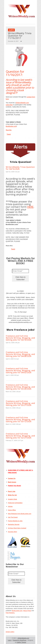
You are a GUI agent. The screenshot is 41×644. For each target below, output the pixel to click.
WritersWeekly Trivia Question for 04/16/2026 (20, 168)
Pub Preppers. (10, 613)
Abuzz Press (27, 611)
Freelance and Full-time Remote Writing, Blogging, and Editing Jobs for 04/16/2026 (20, 338)
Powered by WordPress (20, 640)
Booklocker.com (11, 126)
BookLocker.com (17, 611)
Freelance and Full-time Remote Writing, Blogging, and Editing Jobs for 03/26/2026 (20, 387)
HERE (30, 207)
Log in (10, 640)
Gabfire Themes (21, 642)
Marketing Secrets (14, 524)
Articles (10, 506)
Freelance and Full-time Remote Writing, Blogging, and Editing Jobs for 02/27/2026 (20, 436)
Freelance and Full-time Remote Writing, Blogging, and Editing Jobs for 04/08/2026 (20, 354)
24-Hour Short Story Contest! (17, 528)
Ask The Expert (13, 517)
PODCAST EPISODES (15, 503)
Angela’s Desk (13, 499)
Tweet (9, 134)
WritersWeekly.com (23, 638)
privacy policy (10, 632)
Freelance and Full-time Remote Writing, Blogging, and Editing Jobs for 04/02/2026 (20, 370)
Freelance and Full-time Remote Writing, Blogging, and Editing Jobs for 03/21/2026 (20, 403)
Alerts (11, 30)
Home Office (12, 510)
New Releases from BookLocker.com (20, 514)
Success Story (13, 532)
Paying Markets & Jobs (15, 521)
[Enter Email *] (20, 271)
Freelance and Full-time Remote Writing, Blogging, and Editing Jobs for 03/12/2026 (20, 419)
